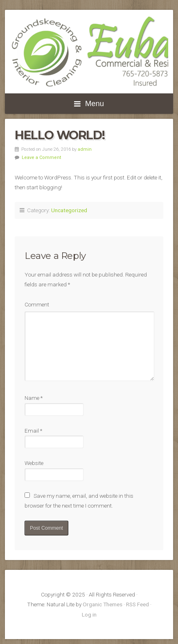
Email (33, 431)
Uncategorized (69, 210)
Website (34, 463)
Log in (89, 615)
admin (85, 149)
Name (34, 398)
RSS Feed (137, 604)
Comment (37, 304)
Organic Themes (103, 604)
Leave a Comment (41, 158)
